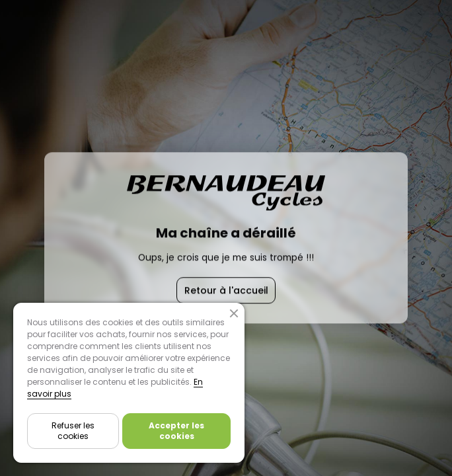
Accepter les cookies (176, 431)
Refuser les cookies (73, 431)
